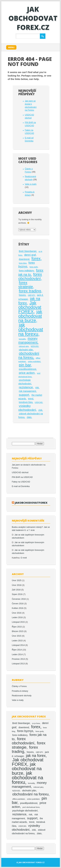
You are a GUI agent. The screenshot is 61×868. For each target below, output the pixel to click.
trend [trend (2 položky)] (31, 399)
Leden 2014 (17, 655)
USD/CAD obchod (20, 472)
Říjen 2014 (17, 650)
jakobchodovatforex (31, 503)
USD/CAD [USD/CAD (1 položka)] (39, 402)
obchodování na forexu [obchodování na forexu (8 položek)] (29, 355)
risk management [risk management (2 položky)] (27, 391)
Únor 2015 (17, 636)
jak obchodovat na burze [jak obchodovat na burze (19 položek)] (30, 316)
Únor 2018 (17, 585)
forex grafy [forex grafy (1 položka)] (34, 267)
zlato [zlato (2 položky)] (29, 417)
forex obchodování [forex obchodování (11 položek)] (30, 276)
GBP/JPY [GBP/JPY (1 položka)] (31, 295)
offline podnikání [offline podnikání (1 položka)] (19, 799)
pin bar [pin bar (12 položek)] (25, 365)
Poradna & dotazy (20, 691)
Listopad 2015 (18, 622)
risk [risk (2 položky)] (37, 388)
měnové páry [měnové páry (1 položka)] (24, 346)
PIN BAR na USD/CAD (22, 477)
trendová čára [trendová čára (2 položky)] (26, 402)
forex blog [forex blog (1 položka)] (23, 263)
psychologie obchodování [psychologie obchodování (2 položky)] (25, 382)
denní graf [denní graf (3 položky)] (30, 255)
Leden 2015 (17, 641)
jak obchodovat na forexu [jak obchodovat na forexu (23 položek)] (31, 329)
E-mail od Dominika (21, 486)
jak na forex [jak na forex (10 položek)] (36, 756)
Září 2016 (16, 590)
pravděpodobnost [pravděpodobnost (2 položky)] (27, 369)
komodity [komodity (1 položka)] (22, 339)
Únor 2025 (17, 580)
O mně (24, 558)
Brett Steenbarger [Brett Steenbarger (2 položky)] (28, 251)
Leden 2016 (17, 617)
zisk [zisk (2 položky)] (40, 410)
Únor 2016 (17, 613)
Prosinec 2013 (18, 659)
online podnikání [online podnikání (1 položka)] (34, 361)
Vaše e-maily (31, 184)
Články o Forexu (19, 686)
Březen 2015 (18, 631)
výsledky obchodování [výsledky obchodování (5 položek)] (27, 408)
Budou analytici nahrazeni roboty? (27, 527)
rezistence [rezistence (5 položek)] (26, 387)
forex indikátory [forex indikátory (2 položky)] (26, 271)
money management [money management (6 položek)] (28, 340)
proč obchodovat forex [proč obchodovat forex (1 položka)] (31, 807)
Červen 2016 (18, 604)
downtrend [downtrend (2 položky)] (24, 259)
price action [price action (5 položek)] (27, 373)
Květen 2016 (18, 608)
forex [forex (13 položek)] (36, 259)
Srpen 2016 (17, 594)
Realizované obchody (22, 696)
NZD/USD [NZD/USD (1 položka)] (35, 346)
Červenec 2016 (19, 599)
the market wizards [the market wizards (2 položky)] (27, 820)
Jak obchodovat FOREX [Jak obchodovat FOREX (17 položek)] (30, 307)
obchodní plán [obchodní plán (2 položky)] (26, 350)
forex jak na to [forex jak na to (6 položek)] (31, 272)
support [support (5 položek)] (24, 395)
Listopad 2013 (18, 664)
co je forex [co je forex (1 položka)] (36, 723)
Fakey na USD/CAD (21, 482)
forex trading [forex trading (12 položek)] (30, 291)
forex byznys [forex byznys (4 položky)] (27, 265)
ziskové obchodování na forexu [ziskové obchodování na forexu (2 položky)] (29, 832)
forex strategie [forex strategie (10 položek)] (26, 285)
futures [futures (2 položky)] (22, 295)
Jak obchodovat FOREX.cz (33, 18)
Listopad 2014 (18, 645)
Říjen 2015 (17, 627)
